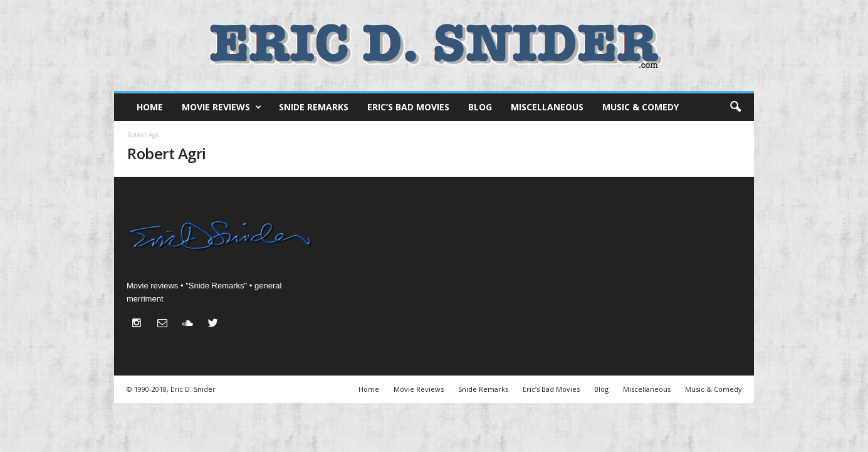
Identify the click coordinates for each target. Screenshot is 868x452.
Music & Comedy (641, 107)
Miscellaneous (547, 107)
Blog (480, 107)
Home (150, 107)
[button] (735, 107)
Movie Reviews (222, 107)
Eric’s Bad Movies (408, 107)
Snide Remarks (314, 107)
